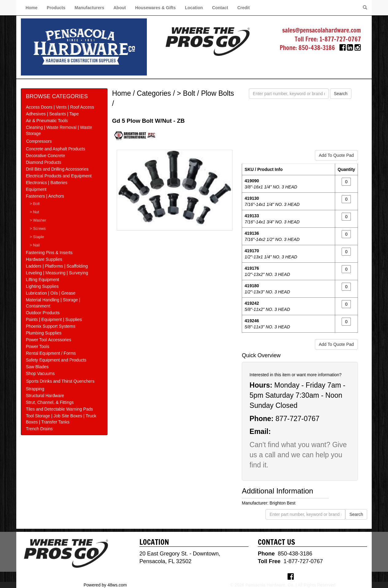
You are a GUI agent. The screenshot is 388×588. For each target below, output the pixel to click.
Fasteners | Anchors (45, 196)
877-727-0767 (298, 419)
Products (56, 8)
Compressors (39, 141)
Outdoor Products (43, 313)
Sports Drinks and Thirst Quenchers (60, 381)
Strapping (35, 389)
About (120, 8)
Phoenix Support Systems (51, 326)
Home (31, 8)
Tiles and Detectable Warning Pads (59, 409)
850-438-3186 (317, 48)
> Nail (35, 245)
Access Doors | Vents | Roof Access (60, 107)
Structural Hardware (45, 396)
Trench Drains (39, 429)
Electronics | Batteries (47, 183)
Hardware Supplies (44, 259)
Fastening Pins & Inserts (49, 253)
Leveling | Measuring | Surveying (57, 273)
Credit (243, 8)
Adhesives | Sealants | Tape (52, 114)
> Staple (37, 237)
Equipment (36, 189)
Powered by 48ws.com (105, 585)
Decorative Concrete (45, 156)
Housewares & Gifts (155, 8)
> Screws (38, 229)
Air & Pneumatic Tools (47, 121)
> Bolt (35, 204)
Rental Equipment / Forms (51, 353)
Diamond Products (43, 162)
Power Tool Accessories (49, 340)
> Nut (34, 212)
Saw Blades (37, 367)
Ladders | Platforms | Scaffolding (57, 266)
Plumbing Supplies (44, 333)
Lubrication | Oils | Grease (51, 293)
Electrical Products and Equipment (59, 176)
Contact (220, 8)
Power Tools (37, 346)
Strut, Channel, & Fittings (50, 402)
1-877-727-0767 (340, 39)
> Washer (38, 220)
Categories (154, 93)
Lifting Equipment (42, 280)
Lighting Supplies (42, 286)
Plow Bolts (217, 93)
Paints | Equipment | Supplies (54, 319)
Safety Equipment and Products (56, 360)
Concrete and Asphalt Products (55, 149)
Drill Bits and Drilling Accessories (57, 169)
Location (194, 8)
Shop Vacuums (40, 373)
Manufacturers (89, 8)
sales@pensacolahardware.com (322, 30)
